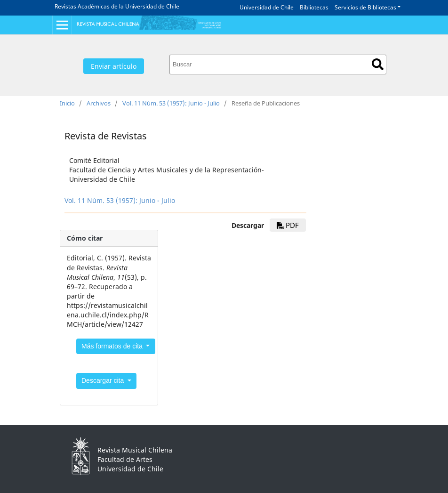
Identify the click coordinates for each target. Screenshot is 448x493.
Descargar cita (104, 380)
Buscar (378, 64)
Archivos (99, 103)
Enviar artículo (114, 66)
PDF (288, 225)
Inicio (67, 103)
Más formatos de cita (113, 346)
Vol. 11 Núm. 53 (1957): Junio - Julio (171, 103)
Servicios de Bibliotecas (365, 7)
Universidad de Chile (267, 7)
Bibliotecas (314, 7)
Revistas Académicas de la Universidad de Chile (117, 6)
